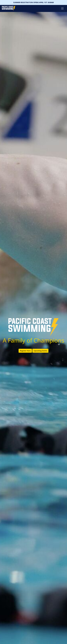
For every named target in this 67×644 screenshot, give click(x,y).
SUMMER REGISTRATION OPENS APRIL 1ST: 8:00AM (33, 2)
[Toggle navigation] (62, 8)
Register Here (25, 351)
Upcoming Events (40, 351)
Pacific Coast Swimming (3, 6)
